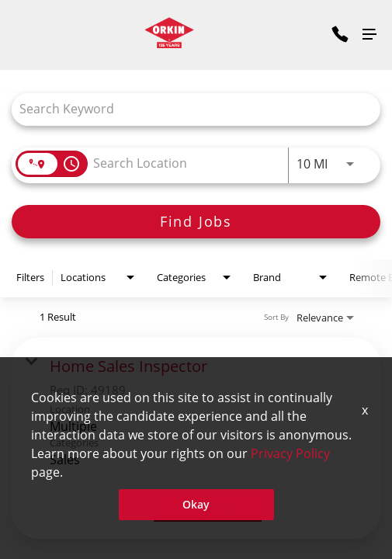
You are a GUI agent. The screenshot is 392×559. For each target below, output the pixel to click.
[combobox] (188, 109)
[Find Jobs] (196, 222)
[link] (196, 439)
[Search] (196, 222)
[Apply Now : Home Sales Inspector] (208, 508)
